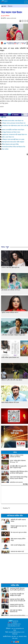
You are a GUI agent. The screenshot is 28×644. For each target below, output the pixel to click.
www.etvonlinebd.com (14, 624)
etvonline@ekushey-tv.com (17, 632)
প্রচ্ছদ (4, 6)
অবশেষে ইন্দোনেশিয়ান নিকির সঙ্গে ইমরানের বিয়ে (14, 147)
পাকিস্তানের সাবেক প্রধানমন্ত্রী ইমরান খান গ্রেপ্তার (13, 139)
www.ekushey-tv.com (14, 626)
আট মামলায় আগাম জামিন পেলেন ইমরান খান (13, 121)
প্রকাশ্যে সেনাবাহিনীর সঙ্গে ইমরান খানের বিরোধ (13, 130)
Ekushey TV (6, 508)
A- (23, 21)
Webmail (15, 634)
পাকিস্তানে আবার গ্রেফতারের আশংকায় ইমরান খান (14, 123)
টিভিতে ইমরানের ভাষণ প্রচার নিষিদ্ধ (10, 144)
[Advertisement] (13, 202)
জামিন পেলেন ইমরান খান (8, 137)
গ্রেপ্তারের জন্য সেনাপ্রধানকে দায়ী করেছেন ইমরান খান (14, 135)
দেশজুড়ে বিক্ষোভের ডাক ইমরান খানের (11, 132)
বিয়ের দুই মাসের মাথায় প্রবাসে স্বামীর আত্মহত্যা (13, 142)
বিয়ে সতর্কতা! (5, 149)
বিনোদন (10, 6)
